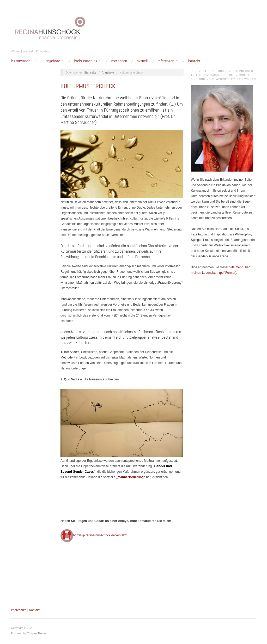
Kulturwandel (21, 61)
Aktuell (142, 61)
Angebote (53, 61)
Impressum (19, 610)
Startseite (90, 72)
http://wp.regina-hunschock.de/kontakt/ (100, 535)
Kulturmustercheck (88, 86)
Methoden (119, 61)
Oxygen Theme (37, 633)
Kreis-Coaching (86, 61)
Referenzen (166, 61)
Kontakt (194, 61)
